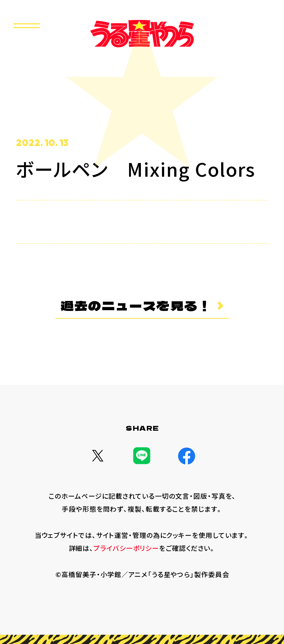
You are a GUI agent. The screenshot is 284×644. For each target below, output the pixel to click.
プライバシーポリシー (126, 548)
